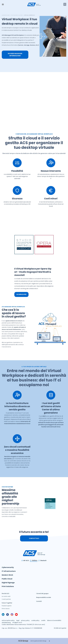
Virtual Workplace (29, 15)
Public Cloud (7, 579)
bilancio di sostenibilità (54, 620)
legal (18, 620)
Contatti (39, 601)
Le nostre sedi (6, 596)
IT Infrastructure (9, 571)
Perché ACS (5, 594)
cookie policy (35, 620)
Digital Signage (8, 583)
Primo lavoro (6, 609)
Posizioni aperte (7, 606)
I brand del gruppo (42, 594)
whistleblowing (6, 623)
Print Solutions (8, 586)
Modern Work (6, 15)
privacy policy (25, 620)
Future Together (7, 603)
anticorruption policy (8, 620)
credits (43, 620)
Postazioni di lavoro (17, 15)
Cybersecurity (8, 567)
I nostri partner (6, 599)
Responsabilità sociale (44, 597)
